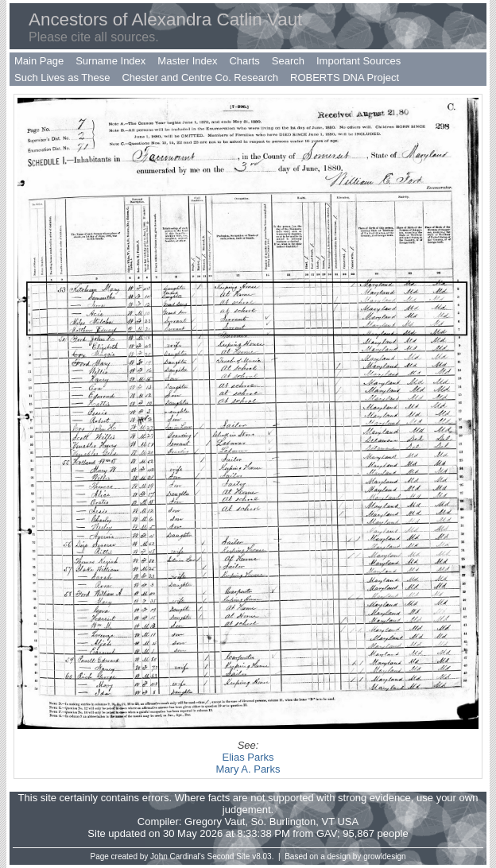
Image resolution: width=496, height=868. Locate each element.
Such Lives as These (62, 77)
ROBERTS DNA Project (345, 77)
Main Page (39, 61)
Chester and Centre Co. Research (200, 77)
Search (288, 61)
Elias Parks (248, 757)
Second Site (229, 856)
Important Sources (358, 61)
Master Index (187, 61)
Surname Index (110, 61)
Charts (244, 61)
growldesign (384, 856)
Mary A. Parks (248, 769)
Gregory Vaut (215, 821)
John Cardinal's (178, 856)
